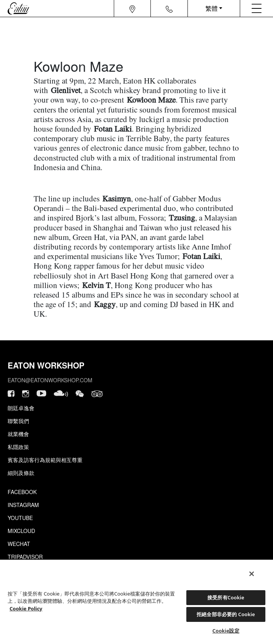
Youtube (20, 518)
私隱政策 (18, 447)
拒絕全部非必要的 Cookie (226, 614)
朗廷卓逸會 (21, 408)
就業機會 (18, 434)
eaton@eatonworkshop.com (50, 380)
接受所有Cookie (226, 597)
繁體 (212, 8)
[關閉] (252, 574)
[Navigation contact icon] (169, 8)
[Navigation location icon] (132, 8)
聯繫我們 (18, 421)
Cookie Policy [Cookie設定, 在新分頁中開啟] (26, 609)
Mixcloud (21, 531)
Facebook (22, 492)
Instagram (23, 505)
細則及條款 (21, 473)
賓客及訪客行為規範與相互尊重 (45, 460)
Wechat (19, 544)
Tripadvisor (25, 557)
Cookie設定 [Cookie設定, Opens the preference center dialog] (226, 631)
